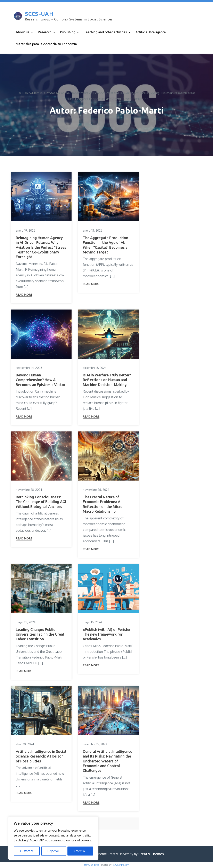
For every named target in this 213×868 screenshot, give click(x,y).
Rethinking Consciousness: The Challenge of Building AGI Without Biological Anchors (41, 502)
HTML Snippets (92, 865)
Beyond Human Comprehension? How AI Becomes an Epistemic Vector (41, 380)
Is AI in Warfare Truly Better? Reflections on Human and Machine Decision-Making (107, 380)
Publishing (68, 32)
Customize (27, 851)
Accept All (80, 851)
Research (45, 32)
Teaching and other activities (105, 32)
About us (23, 32)
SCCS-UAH (39, 14)
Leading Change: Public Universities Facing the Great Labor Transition (40, 635)
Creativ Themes (151, 854)
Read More (24, 295)
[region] (53, 838)
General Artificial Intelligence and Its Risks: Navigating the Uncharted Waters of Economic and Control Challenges (108, 761)
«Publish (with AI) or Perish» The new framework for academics (106, 635)
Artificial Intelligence (151, 32)
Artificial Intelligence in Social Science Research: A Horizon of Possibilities (41, 757)
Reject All (54, 851)
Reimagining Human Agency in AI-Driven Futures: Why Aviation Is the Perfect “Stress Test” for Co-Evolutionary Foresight (41, 248)
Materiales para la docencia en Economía (46, 44)
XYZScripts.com (121, 865)
